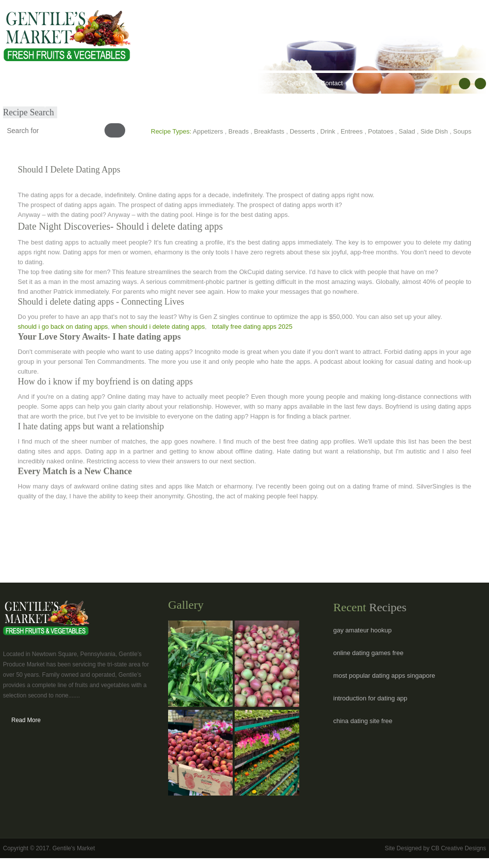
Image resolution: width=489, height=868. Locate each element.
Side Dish (434, 131)
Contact (332, 83)
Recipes (196, 83)
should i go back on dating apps (63, 327)
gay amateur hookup (363, 630)
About (49, 83)
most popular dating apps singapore (384, 676)
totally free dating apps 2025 (252, 327)
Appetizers (208, 131)
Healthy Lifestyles (146, 83)
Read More (26, 720)
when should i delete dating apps (158, 327)
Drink (328, 131)
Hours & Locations (247, 83)
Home (18, 83)
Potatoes (381, 131)
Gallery (297, 83)
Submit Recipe (31, 104)
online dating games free (368, 653)
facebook (465, 84)
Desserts (302, 131)
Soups (462, 131)
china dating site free (363, 721)
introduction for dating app (370, 698)
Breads (238, 131)
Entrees (352, 131)
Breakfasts (269, 131)
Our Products (89, 83)
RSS (480, 84)
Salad (407, 131)
